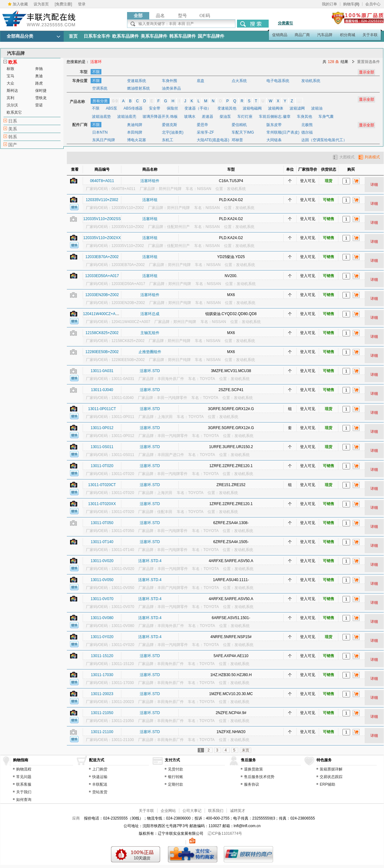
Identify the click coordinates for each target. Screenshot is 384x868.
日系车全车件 (97, 36)
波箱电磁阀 (252, 108)
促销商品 (280, 35)
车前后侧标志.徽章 (275, 117)
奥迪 (39, 76)
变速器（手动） (198, 108)
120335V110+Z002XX (102, 238)
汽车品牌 (325, 35)
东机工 (168, 140)
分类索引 (285, 23)
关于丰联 (370, 35)
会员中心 (373, 4)
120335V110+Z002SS (102, 219)
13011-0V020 (102, 561)
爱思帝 (202, 125)
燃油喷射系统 (138, 88)
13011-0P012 (102, 428)
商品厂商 (302, 35)
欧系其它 (14, 112)
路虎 (39, 83)
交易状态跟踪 (331, 777)
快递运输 (100, 777)
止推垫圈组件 (150, 352)
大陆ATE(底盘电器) (213, 140)
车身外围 (170, 81)
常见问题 (24, 777)
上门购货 (100, 769)
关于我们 (24, 792)
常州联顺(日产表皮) (283, 132)
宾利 (10, 98)
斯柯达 (12, 91)
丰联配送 (100, 784)
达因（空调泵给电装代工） (324, 140)
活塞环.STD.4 (150, 561)
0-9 (115, 101)
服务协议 (252, 784)
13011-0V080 (102, 618)
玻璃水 (190, 117)
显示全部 (367, 99)
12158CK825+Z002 (102, 333)
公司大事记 (192, 811)
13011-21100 (102, 732)
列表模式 (369, 157)
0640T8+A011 (102, 181)
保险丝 (172, 108)
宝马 (10, 76)
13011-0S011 (102, 447)
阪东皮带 (274, 125)
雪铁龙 (41, 98)
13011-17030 (102, 675)
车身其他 (304, 117)
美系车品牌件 (154, 36)
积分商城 (348, 35)
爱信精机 (239, 125)
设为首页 (41, 4)
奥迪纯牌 (135, 125)
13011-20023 (102, 694)
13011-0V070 (102, 599)
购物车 (351, 4)
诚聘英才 (238, 811)
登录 (82, 4)
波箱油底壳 (127, 117)
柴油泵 (225, 117)
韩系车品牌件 (182, 36)
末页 (246, 750)
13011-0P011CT (102, 409)
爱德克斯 (170, 125)
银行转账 (176, 777)
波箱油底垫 (101, 117)
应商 (76, 818)
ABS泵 (112, 108)
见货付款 (176, 769)
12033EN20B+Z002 (102, 295)
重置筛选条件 (368, 62)
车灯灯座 (245, 117)
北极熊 (307, 125)
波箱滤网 (297, 108)
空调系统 (100, 88)
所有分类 (100, 101)
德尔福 (307, 132)
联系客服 (24, 784)
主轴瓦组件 (150, 333)
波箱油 (317, 108)
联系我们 (216, 811)
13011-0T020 (102, 466)
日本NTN (100, 132)
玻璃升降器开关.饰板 (160, 117)
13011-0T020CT (102, 485)
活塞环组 (150, 200)
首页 (73, 36)
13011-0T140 (102, 542)
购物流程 (24, 769)
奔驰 (39, 69)
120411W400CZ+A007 (102, 314)
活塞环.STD (150, 371)
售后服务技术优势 (259, 777)
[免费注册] (64, 4)
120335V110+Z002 (102, 200)
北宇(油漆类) (173, 132)
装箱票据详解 (331, 769)
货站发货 (100, 792)
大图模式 (344, 157)
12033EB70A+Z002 (102, 257)
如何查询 (24, 800)
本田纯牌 (135, 132)
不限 (96, 72)
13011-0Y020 (102, 637)
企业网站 (168, 811)
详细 (374, 185)
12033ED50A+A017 (102, 276)
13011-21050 (102, 713)
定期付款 (176, 784)
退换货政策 (253, 769)
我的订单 (330, 4)
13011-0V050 (102, 580)
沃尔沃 (12, 105)
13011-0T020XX (102, 504)
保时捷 (41, 91)
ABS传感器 (133, 108)
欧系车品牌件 (125, 36)
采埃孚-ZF (205, 132)
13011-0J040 (102, 390)
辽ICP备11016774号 (225, 833)
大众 (10, 83)
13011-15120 (102, 656)
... (299, 101)
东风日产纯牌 (104, 140)
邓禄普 (237, 140)
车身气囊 (326, 117)
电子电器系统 (278, 81)
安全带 (155, 108)
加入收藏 (20, 4)
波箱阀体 (276, 108)
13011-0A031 (102, 371)
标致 (10, 69)
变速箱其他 (227, 108)
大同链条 (274, 140)
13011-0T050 (102, 523)
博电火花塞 (137, 140)
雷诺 (39, 105)
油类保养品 (171, 88)
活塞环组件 (150, 181)
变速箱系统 (137, 81)
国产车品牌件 (211, 36)
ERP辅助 (327, 784)
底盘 (201, 81)
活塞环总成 (150, 314)
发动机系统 (311, 81)
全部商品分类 (20, 36)
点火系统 (239, 81)
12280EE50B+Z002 (102, 352)
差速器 (208, 117)
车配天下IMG (243, 132)
